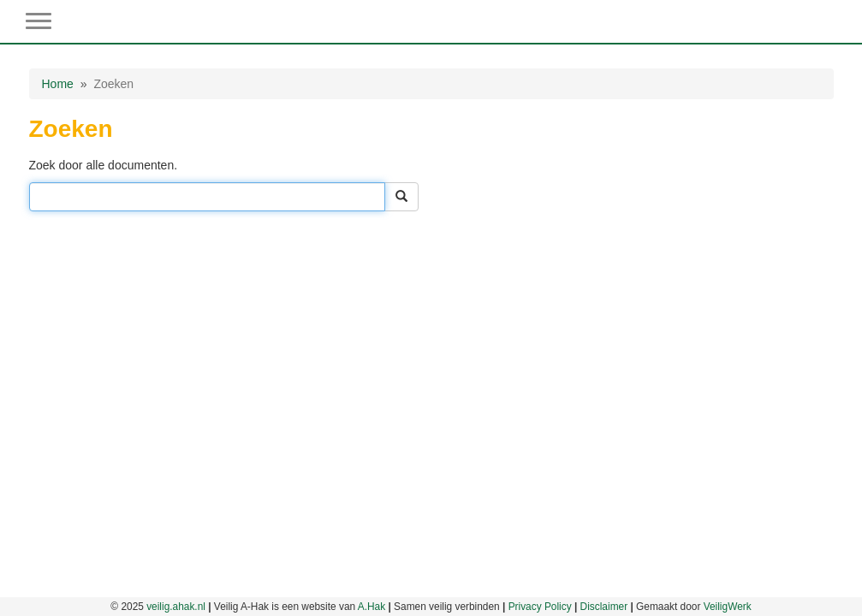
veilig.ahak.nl (176, 607)
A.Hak (372, 607)
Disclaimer (604, 607)
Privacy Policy (540, 607)
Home (58, 84)
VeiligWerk (728, 607)
